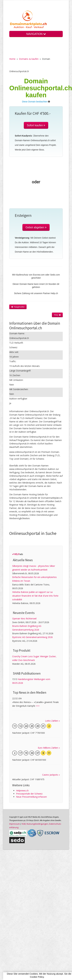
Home (12, 59)
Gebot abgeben (36, 227)
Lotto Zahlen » (52, 721)
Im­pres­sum (15, 824)
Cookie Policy (37, 977)
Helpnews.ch (22, 791)
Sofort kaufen (36, 125)
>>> (38, 706)
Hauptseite (18, 307)
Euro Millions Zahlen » (49, 748)
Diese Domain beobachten (35, 102)
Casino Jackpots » (51, 775)
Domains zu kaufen (29, 59)
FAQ (57, 315)
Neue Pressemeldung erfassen (31, 797)
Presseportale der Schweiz (29, 794)
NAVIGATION (36, 34)
